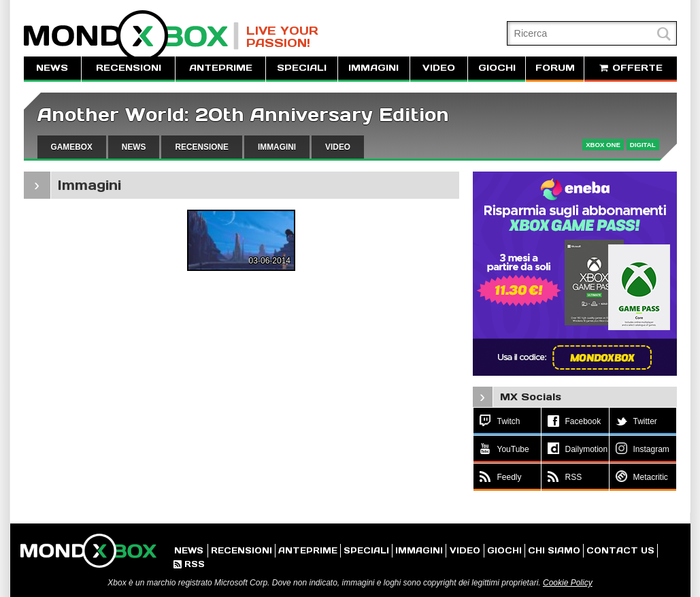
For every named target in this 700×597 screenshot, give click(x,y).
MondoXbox (131, 36)
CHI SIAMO (554, 550)
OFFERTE (631, 68)
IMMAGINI (373, 68)
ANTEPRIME (221, 68)
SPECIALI (302, 68)
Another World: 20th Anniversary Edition (243, 115)
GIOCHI (497, 68)
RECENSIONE (202, 147)
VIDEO (439, 68)
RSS (189, 564)
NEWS (52, 68)
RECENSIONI (129, 68)
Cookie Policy (568, 583)
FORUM (555, 68)
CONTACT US (620, 550)
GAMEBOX (72, 147)
